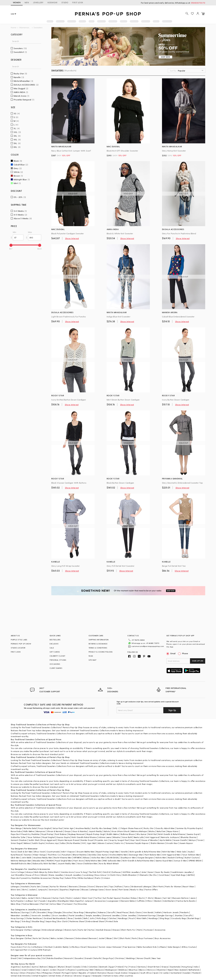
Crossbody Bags (179, 918)
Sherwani (47, 898)
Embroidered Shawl (95, 921)
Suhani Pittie (71, 878)
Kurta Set (83, 930)
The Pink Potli (95, 872)
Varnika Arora (67, 872)
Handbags (123, 918)
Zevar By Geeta (162, 872)
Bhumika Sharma (189, 837)
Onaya (68, 831)
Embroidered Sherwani (86, 938)
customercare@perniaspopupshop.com (148, 646)
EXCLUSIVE (54, 644)
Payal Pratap (47, 834)
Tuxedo (42, 901)
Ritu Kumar (142, 834)
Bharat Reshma (80, 855)
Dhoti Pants (158, 886)
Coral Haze (164, 875)
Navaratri (69, 958)
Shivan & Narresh (55, 831)
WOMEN (17, 2)
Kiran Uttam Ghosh (121, 831)
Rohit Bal (152, 834)
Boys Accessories (163, 938)
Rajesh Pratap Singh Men (108, 852)
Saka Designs (174, 947)
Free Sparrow (129, 947)
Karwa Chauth (144, 958)
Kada (63, 918)
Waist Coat (87, 898)
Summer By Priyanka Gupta (189, 828)
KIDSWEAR (52, 2)
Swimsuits (53, 890)
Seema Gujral (193, 834)
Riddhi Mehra (113, 834)
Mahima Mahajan (139, 831)
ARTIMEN (77, 858)
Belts (86, 918)
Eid (44, 958)
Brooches (83, 904)
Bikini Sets (16, 890)
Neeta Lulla (139, 837)
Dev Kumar (103, 855)
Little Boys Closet (78, 947)
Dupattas (64, 890)
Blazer (109, 938)
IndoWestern (169, 901)
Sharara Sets (102, 886)
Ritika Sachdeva (86, 878)
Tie (75, 904)
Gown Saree (111, 890)
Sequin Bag (51, 921)
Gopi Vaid (135, 840)
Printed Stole (112, 921)
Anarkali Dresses (103, 930)
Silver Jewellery (129, 915)
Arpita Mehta (166, 840)
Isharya (29, 872)
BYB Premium (45, 950)
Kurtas (56, 898)
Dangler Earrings (165, 915)
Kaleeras (102, 912)
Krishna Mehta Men (118, 855)
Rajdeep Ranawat (77, 834)
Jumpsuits (42, 890)
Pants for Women (173, 886)
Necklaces (15, 912)
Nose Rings (79, 912)
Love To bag (81, 872)
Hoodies (126, 898)
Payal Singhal (49, 837)
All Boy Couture (189, 947)
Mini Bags (15, 921)
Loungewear (113, 901)
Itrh (83, 843)
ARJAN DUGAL (113, 858)
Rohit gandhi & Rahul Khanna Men (145, 852)
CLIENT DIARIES (56, 668)
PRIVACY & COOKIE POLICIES (101, 652)
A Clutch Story (115, 875)
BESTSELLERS (55, 640)
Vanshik (124, 852)
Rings (50, 912)
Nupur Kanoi (173, 831)
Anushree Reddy (83, 828)
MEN (27, 2)
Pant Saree (124, 890)
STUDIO (65, 2)
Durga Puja (108, 958)
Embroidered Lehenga (52, 930)
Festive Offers (151, 890)
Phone (185, 653)
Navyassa (92, 947)
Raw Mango (16, 828)
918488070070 (198, 3)
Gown (91, 886)
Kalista (107, 831)
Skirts (25, 890)
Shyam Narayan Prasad (68, 840)
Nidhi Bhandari (130, 875)
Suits (62, 898)
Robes (134, 898)
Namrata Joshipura (170, 837)
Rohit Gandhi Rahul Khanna (84, 837)
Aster (144, 872)
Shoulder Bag (38, 921)
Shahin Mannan (158, 843)
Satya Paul (58, 828)
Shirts (38, 898)
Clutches (112, 918)
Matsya (192, 840)
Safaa (63, 843)
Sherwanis (73, 886)
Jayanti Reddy (95, 831)
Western (158, 901)
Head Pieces (123, 912)
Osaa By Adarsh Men (165, 828)
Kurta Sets (36, 886)
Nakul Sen (161, 831)
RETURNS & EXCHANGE (98, 644)
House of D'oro (33, 875)
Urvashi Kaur (172, 843)
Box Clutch (63, 921)
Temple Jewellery (93, 915)
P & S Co (27, 947)
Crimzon (106, 878)
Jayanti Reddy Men (67, 863)
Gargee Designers (146, 858)
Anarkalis (25, 886)
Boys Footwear (146, 938)
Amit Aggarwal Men (171, 855)
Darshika (92, 855)
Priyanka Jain (101, 840)
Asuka (191, 852)
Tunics (127, 886)
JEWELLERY (38, 2)
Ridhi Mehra (29, 831)
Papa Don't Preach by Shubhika (25, 834)
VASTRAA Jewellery (131, 872)
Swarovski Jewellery (41, 915)
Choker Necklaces (34, 918)
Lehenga (37, 930)
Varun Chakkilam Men (87, 863)
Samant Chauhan (19, 840)
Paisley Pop (58, 878)
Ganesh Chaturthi (93, 958)
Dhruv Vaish (39, 852)
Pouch (132, 918)
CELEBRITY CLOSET (57, 656)
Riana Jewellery (56, 875)
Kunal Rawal (16, 855)
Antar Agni (69, 828)
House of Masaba (150, 840)
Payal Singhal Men (63, 861)
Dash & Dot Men (25, 852)
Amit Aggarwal (152, 837)
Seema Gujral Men (164, 861)
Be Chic (153, 875)
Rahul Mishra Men (93, 861)
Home (14, 28)
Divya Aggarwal (48, 840)
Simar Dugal (16, 843)
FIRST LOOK (78, 2)
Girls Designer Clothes (21, 930)
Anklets (158, 912)
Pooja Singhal (44, 828)
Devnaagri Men (136, 855)
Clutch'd (106, 872)
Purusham (66, 855)
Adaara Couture (105, 843)
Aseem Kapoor (186, 843)
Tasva (13, 852)
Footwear (67, 904)
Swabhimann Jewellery (182, 872)
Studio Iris (119, 843)
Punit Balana (61, 834)
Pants (69, 898)
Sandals (78, 918)
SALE (52, 648)
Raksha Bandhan (55, 958)
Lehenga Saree (97, 890)
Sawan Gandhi (180, 840)
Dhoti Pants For (128, 930)
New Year (156, 958)
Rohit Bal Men (169, 852)
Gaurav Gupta (63, 837)
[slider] (11, 245)
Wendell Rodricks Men (21, 863)
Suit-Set (167, 898)
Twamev (28, 855)
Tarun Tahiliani (34, 837)
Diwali (14, 958)
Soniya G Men (180, 861)
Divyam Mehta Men (86, 852)
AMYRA (191, 875)
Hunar (151, 872)
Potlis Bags (102, 918)
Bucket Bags (194, 918)
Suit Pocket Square (112, 898)
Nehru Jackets (57, 938)
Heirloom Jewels (171, 912)
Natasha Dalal (30, 828)
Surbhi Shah (34, 840)
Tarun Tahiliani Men (191, 855)
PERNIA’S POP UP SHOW (21, 644)
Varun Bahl (127, 837)
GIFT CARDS (55, 652)
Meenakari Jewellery (20, 915)
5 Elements (143, 875)
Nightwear (75, 890)
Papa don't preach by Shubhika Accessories (31, 878)
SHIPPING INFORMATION (99, 640)
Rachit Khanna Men (63, 858)
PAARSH (50, 861)
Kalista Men (161, 858)
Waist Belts (141, 918)
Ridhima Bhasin (128, 834)
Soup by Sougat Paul (119, 840)
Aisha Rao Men (98, 858)
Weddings (131, 958)
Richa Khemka (74, 843)
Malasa (27, 843)
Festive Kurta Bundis (186, 901)
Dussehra (79, 958)
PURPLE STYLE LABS (19, 640)
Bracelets (42, 912)
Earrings (26, 912)
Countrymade (53, 852)
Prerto (98, 878)
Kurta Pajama (17, 901)
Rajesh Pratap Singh (96, 834)
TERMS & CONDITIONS (98, 648)
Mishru (152, 831)
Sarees (45, 886)
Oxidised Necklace (52, 918)
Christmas (119, 958)
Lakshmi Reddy (61, 947)
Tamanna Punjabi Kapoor (137, 843)
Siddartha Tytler (18, 837)
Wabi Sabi (181, 852)
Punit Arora (79, 861)
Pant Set (44, 904)
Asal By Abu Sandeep (102, 828)
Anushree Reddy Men (43, 858)
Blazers (158, 898)
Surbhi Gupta (38, 843)
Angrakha (52, 901)
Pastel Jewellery (76, 915)
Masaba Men (39, 861)
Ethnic (149, 901)
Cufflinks (141, 901)
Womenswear (25, 28)
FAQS (91, 656)
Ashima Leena (105, 837)
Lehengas (15, 886)
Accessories (100, 901)
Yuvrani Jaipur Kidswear (110, 947)
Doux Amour (101, 875)
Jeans (193, 898)
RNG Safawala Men (112, 861)
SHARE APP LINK (198, 661)
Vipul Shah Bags (178, 875)
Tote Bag (26, 921)
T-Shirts (150, 898)
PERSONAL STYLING (58, 660)
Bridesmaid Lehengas (141, 886)
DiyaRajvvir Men (128, 858)
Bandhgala (63, 901)
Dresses (83, 886)
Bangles (58, 912)
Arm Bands (148, 912)
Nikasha (117, 837)
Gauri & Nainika (80, 831)
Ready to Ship (137, 890)
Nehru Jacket (28, 898)
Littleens (162, 947)
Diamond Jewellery (112, 915)
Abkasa (86, 858)
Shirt (116, 938)
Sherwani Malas (128, 901)
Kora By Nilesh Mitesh (109, 863)
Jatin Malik (26, 858)
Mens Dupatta (76, 901)
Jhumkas (179, 915)
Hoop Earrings (17, 918)
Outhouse (116, 872)
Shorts (141, 898)
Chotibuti (49, 947)
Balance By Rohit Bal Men (44, 863)
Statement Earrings (147, 915)
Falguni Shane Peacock (131, 828)
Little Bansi (37, 947)
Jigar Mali (91, 843)
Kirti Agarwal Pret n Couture (24, 950)
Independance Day (32, 958)
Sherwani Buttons (180, 898)
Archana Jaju (52, 843)
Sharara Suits (70, 930)
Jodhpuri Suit (31, 901)
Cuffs (33, 912)
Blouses (85, 890)
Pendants (184, 912)
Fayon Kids (16, 947)
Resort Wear (188, 886)
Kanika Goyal (87, 840)
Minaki (44, 875)
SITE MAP (92, 660)
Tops (111, 886)
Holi (20, 958)
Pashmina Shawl (77, 921)
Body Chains (136, 912)
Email (171, 653)
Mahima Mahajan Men (21, 861)
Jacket (102, 938)
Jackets (32, 890)
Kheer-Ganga (39, 855)
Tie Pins (98, 898)
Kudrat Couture (192, 858)
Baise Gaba (16, 831)
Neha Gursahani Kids (147, 947)
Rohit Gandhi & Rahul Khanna (172, 834)
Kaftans (119, 886)
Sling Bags (164, 918)
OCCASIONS (55, 664)
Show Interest (72, 238)
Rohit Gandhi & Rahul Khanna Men (138, 861)
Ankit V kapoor (68, 852)
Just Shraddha (17, 875)
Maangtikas (91, 912)
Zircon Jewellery (60, 915)
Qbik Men (15, 858)
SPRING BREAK (195, 861)
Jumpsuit (89, 901)
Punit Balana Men (153, 855)
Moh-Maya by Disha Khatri (47, 872)
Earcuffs (111, 912)
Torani (200, 840)
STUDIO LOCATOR (18, 648)
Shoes (70, 918)
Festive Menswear (31, 904)
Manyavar (41, 831)
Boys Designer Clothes (21, 938)
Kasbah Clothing (175, 858)
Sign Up (172, 710)
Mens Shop (16, 904)
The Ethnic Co (54, 855)
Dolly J (116, 828)
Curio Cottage (17, 872)
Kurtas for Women (58, 886)
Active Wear (56, 904)
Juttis (92, 918)
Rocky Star (149, 828)
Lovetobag (88, 875)
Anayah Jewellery (73, 875)
